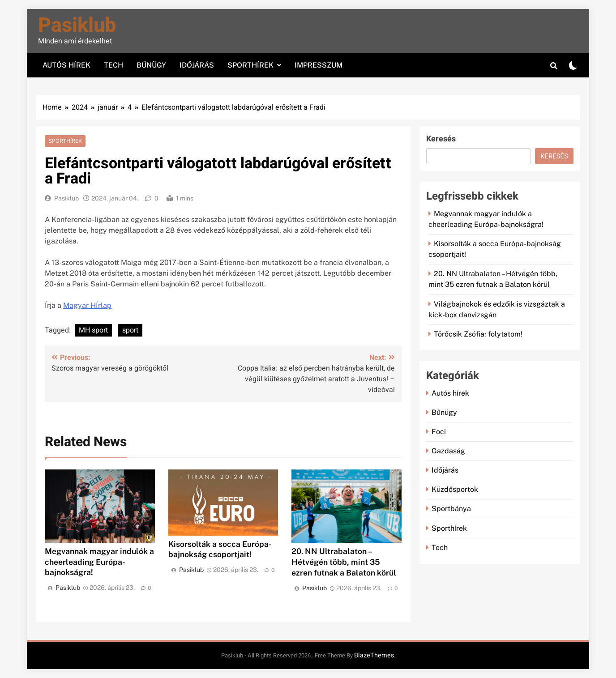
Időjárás (197, 65)
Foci (439, 432)
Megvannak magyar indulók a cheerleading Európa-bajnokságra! (99, 562)
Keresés (441, 139)
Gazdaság (448, 451)
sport (130, 330)
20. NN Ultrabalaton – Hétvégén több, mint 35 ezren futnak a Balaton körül (344, 562)
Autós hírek (66, 65)
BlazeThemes (374, 655)
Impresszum (319, 65)
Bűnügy (151, 65)
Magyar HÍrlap (87, 305)
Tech (113, 65)
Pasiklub (77, 26)
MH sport (93, 330)
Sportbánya (451, 509)
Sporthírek (250, 65)
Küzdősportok (455, 489)
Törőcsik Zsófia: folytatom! (478, 334)
